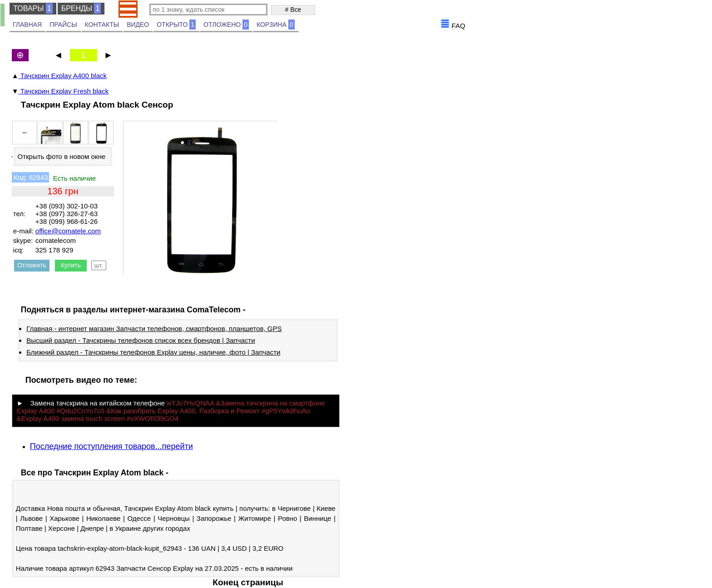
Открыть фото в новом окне (61, 156)
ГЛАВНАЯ (27, 25)
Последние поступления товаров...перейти (111, 446)
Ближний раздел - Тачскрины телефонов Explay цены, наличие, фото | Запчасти (153, 352)
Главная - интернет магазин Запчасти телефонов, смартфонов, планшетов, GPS (154, 329)
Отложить (32, 265)
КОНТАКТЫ (102, 25)
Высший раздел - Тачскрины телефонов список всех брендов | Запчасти (141, 340)
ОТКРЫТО (176, 25)
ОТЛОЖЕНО (226, 25)
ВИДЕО (138, 25)
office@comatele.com (68, 231)
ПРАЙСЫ (63, 25)
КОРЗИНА (276, 25)
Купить (71, 265)
